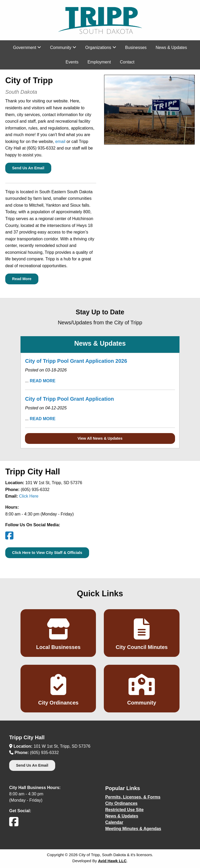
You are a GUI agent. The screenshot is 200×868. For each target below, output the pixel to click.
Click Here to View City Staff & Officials (47, 553)
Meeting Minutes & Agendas (133, 829)
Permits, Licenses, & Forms (133, 797)
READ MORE (43, 381)
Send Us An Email (28, 168)
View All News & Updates (100, 438)
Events (72, 62)
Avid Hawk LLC (112, 861)
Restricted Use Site (125, 810)
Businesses (136, 48)
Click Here (29, 496)
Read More (22, 279)
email (60, 142)
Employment (99, 62)
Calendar (114, 822)
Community (63, 48)
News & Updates (171, 48)
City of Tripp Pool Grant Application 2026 (76, 361)
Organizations (101, 48)
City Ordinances (122, 803)
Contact (127, 62)
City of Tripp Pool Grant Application (69, 399)
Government (27, 48)
